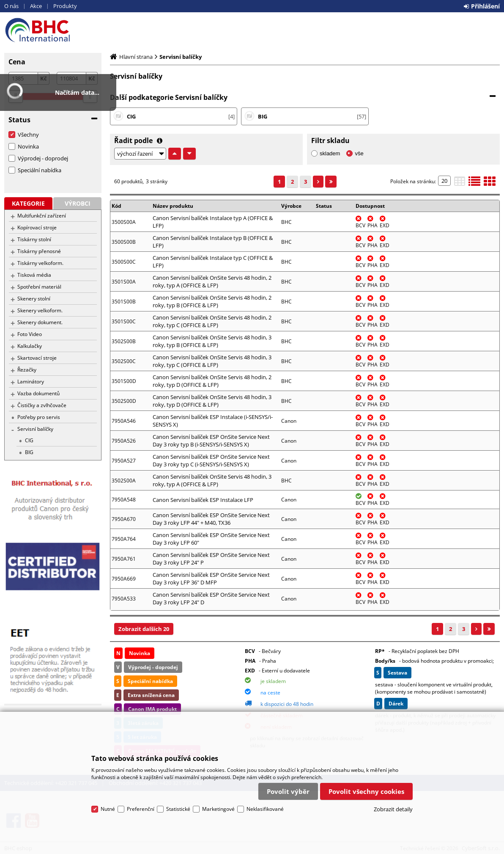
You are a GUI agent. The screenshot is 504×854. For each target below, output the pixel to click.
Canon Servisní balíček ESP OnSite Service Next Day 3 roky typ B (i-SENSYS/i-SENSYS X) (211, 441)
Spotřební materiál (39, 287)
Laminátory (31, 382)
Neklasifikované (265, 809)
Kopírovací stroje (37, 227)
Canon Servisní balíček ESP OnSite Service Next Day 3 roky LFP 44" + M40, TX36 (211, 519)
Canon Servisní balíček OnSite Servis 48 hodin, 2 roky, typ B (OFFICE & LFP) (212, 301)
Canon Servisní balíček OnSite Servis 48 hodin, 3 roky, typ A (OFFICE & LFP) (212, 480)
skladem (330, 153)
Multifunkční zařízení (42, 216)
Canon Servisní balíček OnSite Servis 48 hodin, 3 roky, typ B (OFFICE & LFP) (212, 341)
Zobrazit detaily (393, 809)
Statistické (178, 809)
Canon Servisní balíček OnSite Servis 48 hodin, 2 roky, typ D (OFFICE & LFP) (212, 381)
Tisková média (34, 275)
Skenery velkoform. (40, 310)
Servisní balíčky (35, 429)
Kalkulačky (30, 346)
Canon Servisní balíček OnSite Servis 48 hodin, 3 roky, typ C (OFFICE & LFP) (212, 361)
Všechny (28, 135)
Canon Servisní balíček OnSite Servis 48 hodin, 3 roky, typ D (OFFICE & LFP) (212, 401)
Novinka (28, 146)
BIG (29, 452)
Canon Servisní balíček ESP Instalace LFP (203, 500)
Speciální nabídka (40, 170)
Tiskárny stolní (34, 239)
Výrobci (78, 203)
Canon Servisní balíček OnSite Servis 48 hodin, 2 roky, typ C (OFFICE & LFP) (212, 321)
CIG (29, 440)
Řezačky (27, 370)
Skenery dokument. (40, 322)
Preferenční (141, 809)
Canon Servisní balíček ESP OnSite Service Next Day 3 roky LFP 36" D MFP (211, 579)
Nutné (108, 809)
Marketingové (218, 809)
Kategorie (28, 203)
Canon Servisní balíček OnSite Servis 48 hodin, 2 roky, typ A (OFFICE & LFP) (212, 281)
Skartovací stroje (37, 358)
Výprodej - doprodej (43, 158)
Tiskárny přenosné (39, 251)
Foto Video (30, 334)
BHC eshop (53, 30)
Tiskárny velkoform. (40, 263)
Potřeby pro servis (39, 417)
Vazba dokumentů (38, 393)
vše (359, 153)
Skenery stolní (34, 299)
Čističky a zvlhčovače (42, 405)
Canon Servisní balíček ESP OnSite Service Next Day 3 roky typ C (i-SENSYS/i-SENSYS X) (211, 460)
